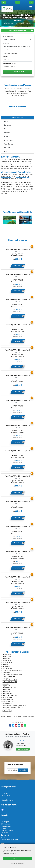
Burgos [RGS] (6, 666)
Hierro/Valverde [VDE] (9, 676)
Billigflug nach (6, 824)
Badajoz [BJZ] (7, 661)
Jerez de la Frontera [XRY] (10, 680)
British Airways (11, 179)
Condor (14, 174)
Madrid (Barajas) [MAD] (9, 688)
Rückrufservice (6, 826)
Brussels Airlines (21, 176)
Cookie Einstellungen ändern (17, 863)
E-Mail (22, 725)
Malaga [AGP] (7, 690)
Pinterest (16, 725)
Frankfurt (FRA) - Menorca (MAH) (17, 249)
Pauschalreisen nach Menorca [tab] (18, 30)
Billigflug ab (5, 822)
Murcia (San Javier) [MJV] (10, 695)
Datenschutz (5, 835)
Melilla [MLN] (6, 692)
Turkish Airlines (6, 176)
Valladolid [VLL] (7, 711)
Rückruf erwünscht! (23, 749)
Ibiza (6, 152)
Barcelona (8, 125)
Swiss (31, 174)
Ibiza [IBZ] (5, 678)
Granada (7, 148)
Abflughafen (6, 43)
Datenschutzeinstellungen (10, 839)
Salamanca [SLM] (8, 699)
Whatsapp (25, 725)
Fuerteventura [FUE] (8, 668)
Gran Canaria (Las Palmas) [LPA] (12, 674)
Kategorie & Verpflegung (9, 63)
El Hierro (7, 136)
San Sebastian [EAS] (8, 701)
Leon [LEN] (6, 684)
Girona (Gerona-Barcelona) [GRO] (12, 670)
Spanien (29, 23)
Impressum (5, 833)
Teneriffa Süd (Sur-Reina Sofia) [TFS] (13, 707)
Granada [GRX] (7, 672)
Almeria (7, 121)
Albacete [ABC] (7, 655)
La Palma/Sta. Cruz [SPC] (10, 682)
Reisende (5, 57)
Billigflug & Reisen (9, 23)
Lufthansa (25, 174)
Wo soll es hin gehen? (8, 36)
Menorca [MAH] (7, 694)
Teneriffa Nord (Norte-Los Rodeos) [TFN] (14, 705)
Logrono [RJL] (7, 686)
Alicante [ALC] (7, 657)
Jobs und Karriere (7, 831)
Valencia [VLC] (7, 709)
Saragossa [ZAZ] (7, 703)
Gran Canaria (9, 144)
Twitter (13, 725)
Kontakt (4, 828)
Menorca (19, 25)
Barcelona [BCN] (7, 663)
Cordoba (7, 133)
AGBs (3, 837)
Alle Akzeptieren (17, 859)
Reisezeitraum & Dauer (9, 50)
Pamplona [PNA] (7, 697)
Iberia (3, 174)
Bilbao (6, 129)
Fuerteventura (9, 140)
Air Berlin (8, 174)
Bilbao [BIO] (6, 664)
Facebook (10, 725)
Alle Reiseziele (20, 23)
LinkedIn (19, 725)
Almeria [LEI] (6, 659)
